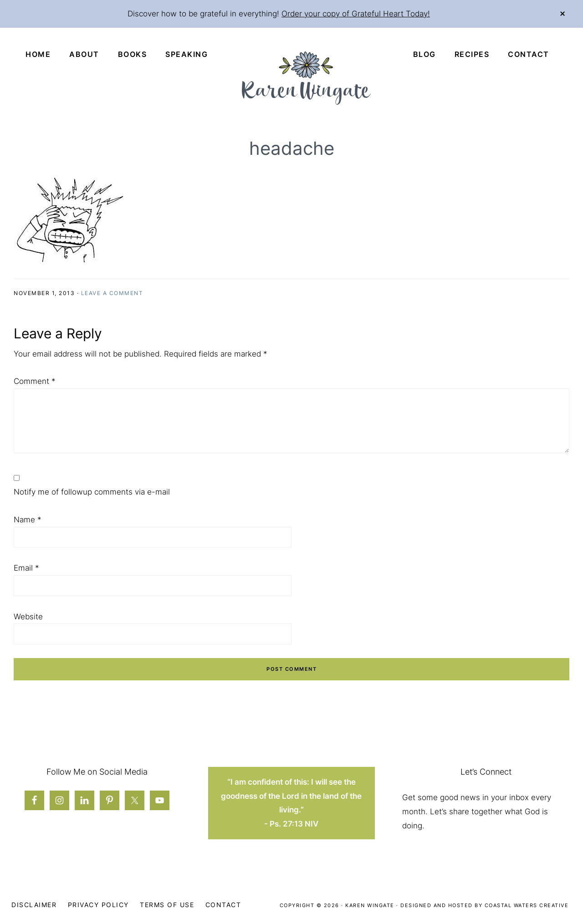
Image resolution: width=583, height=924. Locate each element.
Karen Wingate (370, 905)
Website (28, 617)
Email (26, 568)
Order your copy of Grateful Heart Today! (356, 14)
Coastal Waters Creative (527, 905)
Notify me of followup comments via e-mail (92, 492)
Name (28, 520)
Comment (35, 381)
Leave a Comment (112, 293)
